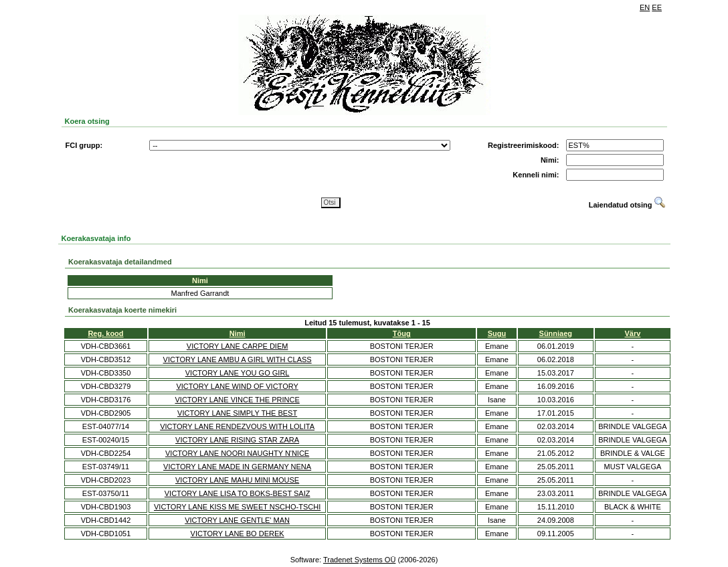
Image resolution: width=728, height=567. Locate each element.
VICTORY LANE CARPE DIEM (238, 346)
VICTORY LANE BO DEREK (238, 534)
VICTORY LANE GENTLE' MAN (237, 520)
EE (657, 7)
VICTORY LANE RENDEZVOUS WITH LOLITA (237, 426)
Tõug (402, 333)
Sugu (497, 333)
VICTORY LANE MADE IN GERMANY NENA (237, 467)
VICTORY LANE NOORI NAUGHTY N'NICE (237, 453)
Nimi (238, 333)
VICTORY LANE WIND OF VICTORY (237, 386)
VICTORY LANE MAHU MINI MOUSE (237, 480)
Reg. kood (105, 333)
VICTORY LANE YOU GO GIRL (238, 373)
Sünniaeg (556, 333)
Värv (633, 333)
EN (645, 7)
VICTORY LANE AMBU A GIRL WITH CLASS (238, 359)
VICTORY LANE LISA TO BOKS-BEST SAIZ (238, 493)
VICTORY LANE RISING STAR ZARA (237, 440)
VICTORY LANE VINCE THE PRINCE (237, 400)
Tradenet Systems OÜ (359, 560)
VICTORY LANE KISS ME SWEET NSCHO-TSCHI (237, 507)
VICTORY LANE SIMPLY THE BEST (237, 413)
